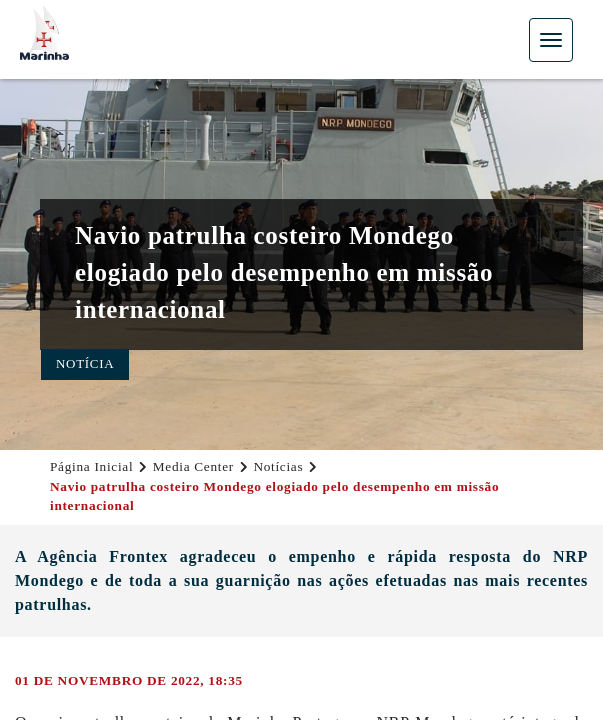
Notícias (278, 466)
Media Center (193, 466)
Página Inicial (91, 466)
